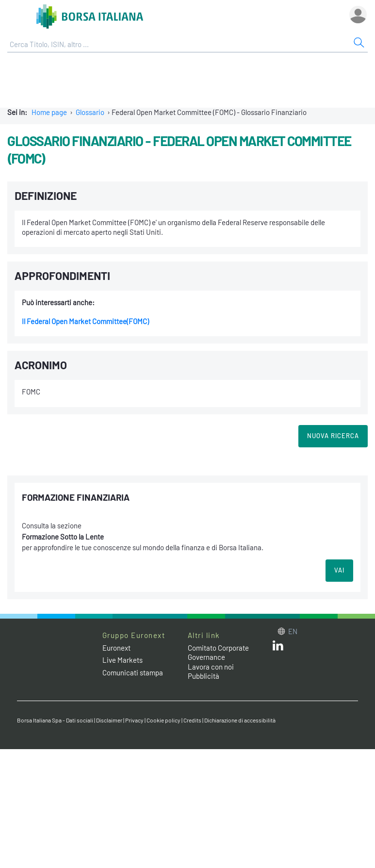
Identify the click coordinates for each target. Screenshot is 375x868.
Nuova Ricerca (333, 436)
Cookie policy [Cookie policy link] (163, 720)
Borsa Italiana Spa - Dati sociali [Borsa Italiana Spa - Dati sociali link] (55, 720)
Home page (49, 112)
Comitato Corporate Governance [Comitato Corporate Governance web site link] (218, 653)
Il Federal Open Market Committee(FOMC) (85, 321)
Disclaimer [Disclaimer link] (109, 720)
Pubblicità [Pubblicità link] (204, 676)
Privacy (134, 720)
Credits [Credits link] (192, 720)
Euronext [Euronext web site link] (116, 648)
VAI (339, 570)
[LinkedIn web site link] (278, 648)
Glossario (90, 112)
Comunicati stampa (133, 672)
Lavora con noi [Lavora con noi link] (211, 667)
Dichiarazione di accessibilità (240, 720)
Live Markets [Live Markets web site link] (122, 660)
